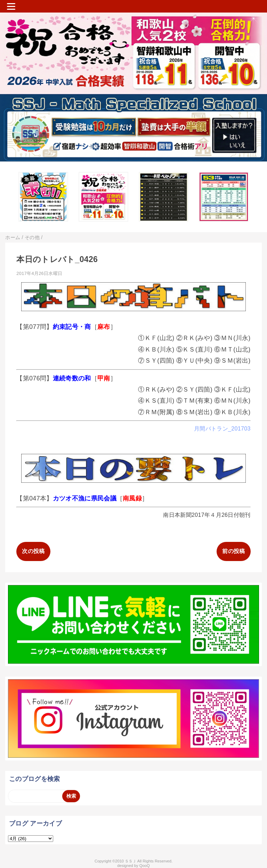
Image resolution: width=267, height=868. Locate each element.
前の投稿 (233, 551)
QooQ (145, 866)
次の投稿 (33, 551)
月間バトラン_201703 (222, 429)
